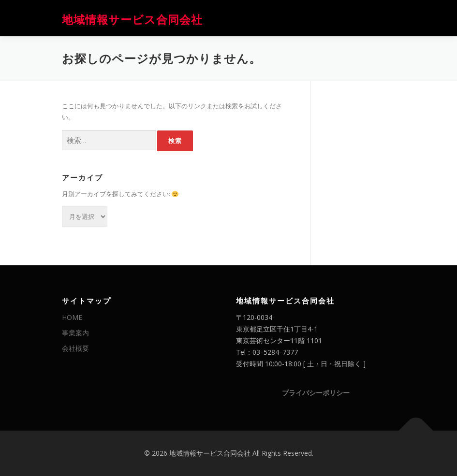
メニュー (387, 18)
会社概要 (75, 348)
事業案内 (75, 333)
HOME (72, 317)
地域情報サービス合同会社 (132, 19)
